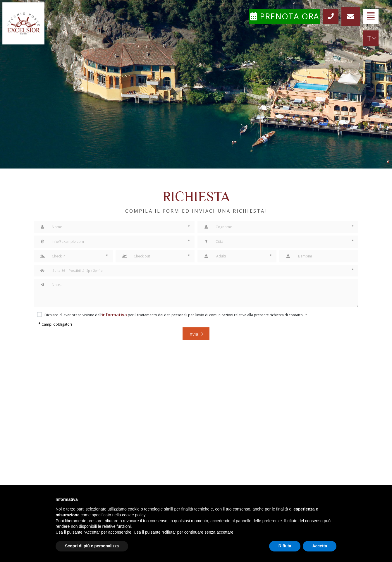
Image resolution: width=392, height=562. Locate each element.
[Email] (114, 242)
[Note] (203, 293)
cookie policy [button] (134, 515)
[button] (73, 256)
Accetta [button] (320, 546)
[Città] (278, 242)
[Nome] (114, 227)
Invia (196, 334)
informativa (112, 314)
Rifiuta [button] (285, 546)
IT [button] (369, 39)
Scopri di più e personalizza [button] (92, 546)
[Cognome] (278, 227)
